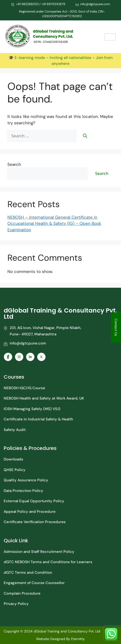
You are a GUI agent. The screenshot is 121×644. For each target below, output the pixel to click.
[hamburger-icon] (110, 37)
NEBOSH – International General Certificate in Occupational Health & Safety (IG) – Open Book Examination (54, 223)
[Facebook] (8, 357)
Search (14, 164)
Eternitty (78, 639)
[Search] (85, 136)
